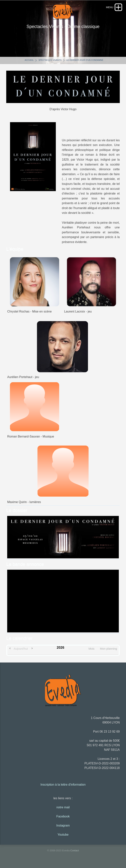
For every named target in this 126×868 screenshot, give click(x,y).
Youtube (63, 837)
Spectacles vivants (50, 62)
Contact (75, 853)
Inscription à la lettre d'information (63, 787)
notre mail (63, 810)
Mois (92, 651)
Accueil (29, 62)
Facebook (63, 819)
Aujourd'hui (21, 651)
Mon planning (109, 651)
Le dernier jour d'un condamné (85, 62)
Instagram (63, 828)
